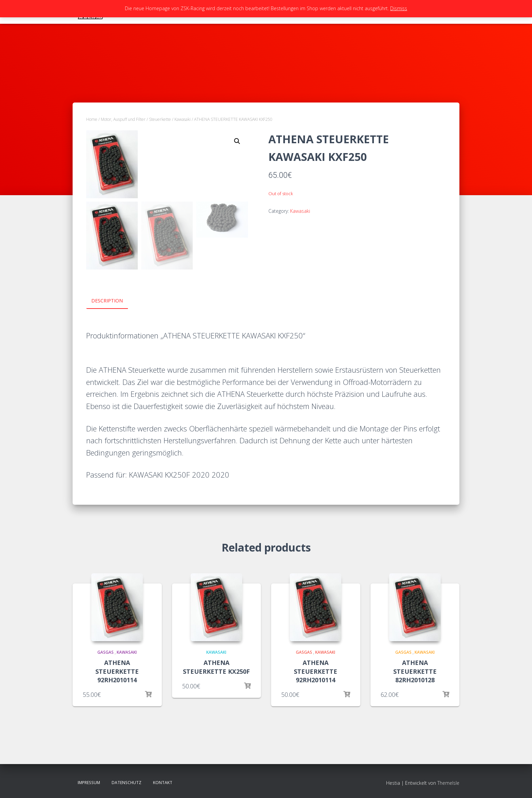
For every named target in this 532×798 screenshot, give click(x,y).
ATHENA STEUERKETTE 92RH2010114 (117, 671)
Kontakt (163, 782)
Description (107, 301)
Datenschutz (127, 782)
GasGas (106, 652)
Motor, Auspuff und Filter (123, 119)
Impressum (89, 782)
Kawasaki (183, 119)
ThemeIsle (448, 783)
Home (92, 119)
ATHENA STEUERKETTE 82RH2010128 (415, 671)
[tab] (112, 301)
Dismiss (399, 8)
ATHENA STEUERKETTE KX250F (216, 667)
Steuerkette (160, 119)
